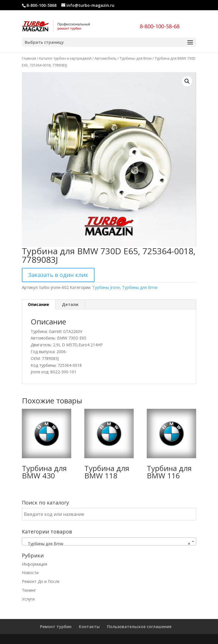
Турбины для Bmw (136, 58)
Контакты (89, 627)
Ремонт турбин (56, 627)
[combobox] (109, 541)
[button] (187, 81)
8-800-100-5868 (41, 5)
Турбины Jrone (106, 287)
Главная (29, 58)
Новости (30, 573)
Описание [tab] (38, 304)
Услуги (28, 599)
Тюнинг (29, 590)
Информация (34, 564)
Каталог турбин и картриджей (65, 58)
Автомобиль (106, 58)
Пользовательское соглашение (139, 627)
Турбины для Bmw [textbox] (107, 544)
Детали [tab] (70, 304)
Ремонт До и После (41, 581)
